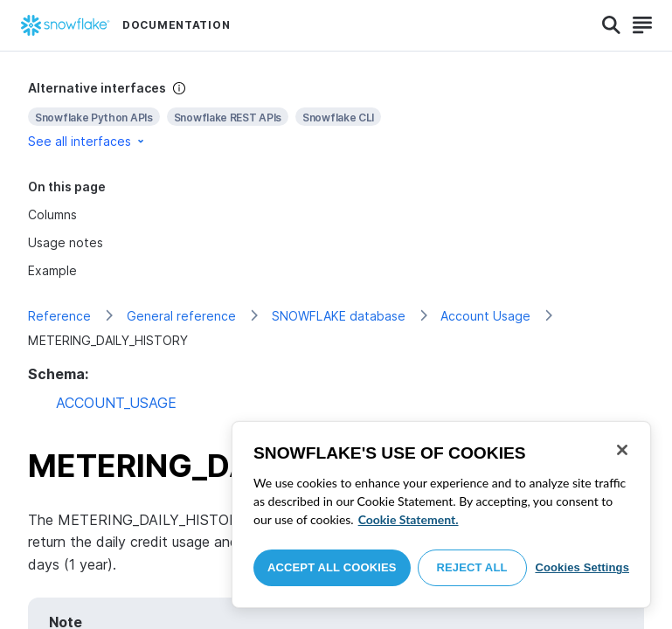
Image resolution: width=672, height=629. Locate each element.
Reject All (472, 567)
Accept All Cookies (332, 567)
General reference (181, 316)
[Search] (611, 25)
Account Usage (485, 316)
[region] (441, 515)
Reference (59, 316)
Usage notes (66, 242)
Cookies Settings (582, 567)
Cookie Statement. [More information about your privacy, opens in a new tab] (409, 519)
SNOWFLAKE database (339, 316)
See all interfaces (87, 141)
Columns (52, 214)
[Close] (622, 450)
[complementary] (336, 115)
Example (52, 270)
